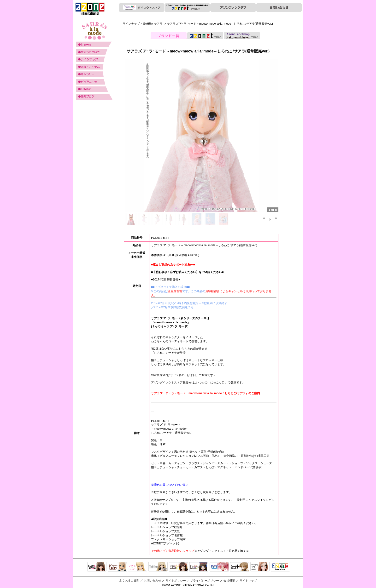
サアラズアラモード (138, 567)
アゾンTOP (280, 567)
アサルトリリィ (240, 567)
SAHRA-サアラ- (153, 24)
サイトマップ (248, 581)
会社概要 (229, 581)
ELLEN (199, 567)
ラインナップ (131, 24)
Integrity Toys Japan (260, 567)
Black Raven (158, 567)
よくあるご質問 (129, 581)
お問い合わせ (153, 581)
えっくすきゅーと (97, 567)
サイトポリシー (176, 581)
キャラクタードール (219, 567)
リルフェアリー (117, 567)
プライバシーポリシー (205, 581)
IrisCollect (178, 567)
